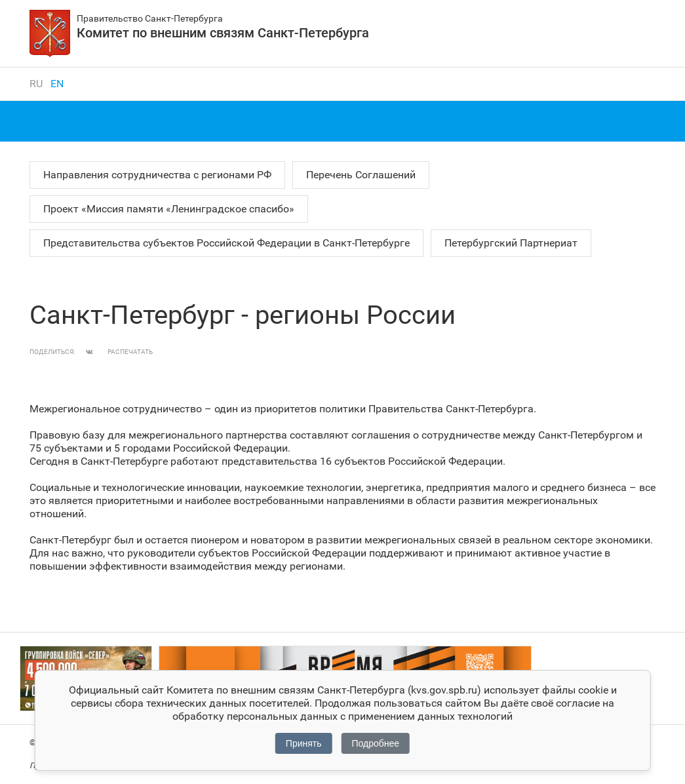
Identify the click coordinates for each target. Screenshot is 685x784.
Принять (304, 743)
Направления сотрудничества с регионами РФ (157, 175)
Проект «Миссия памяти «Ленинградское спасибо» (169, 209)
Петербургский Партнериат (511, 243)
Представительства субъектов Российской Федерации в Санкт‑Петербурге (226, 243)
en (57, 84)
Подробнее (376, 743)
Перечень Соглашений (361, 175)
